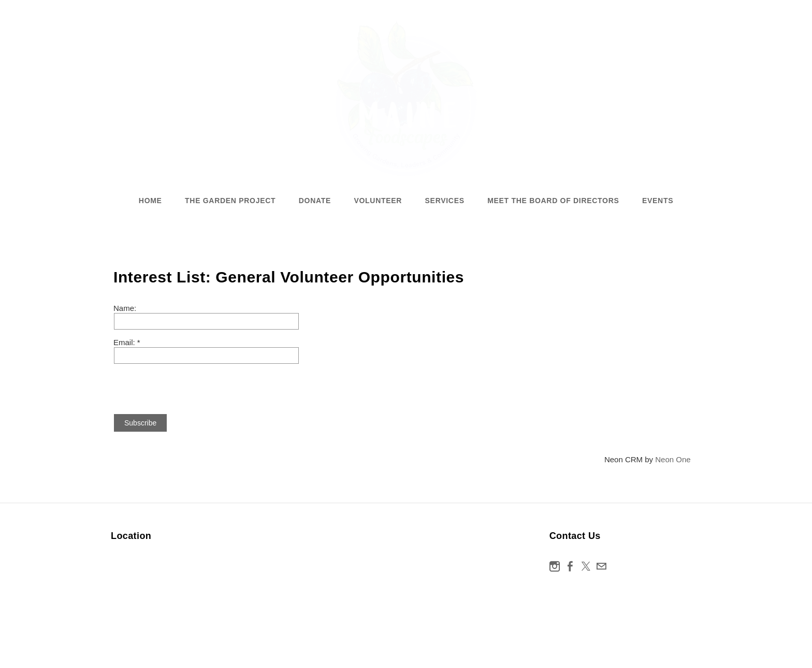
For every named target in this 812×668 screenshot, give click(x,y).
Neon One (673, 459)
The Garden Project (230, 201)
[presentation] (192, 385)
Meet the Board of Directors (553, 201)
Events (658, 201)
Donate (315, 201)
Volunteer (378, 201)
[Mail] (601, 566)
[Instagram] (555, 566)
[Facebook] (570, 566)
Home (150, 201)
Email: (125, 342)
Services (445, 201)
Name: (125, 308)
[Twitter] (586, 566)
